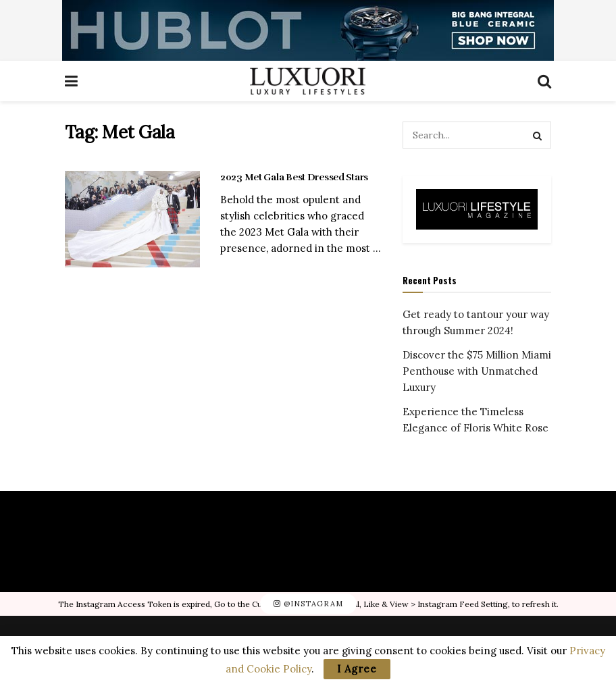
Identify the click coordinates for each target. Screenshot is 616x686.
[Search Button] (538, 135)
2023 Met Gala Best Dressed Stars (294, 177)
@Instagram (308, 604)
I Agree (357, 669)
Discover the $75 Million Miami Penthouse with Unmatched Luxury (477, 371)
